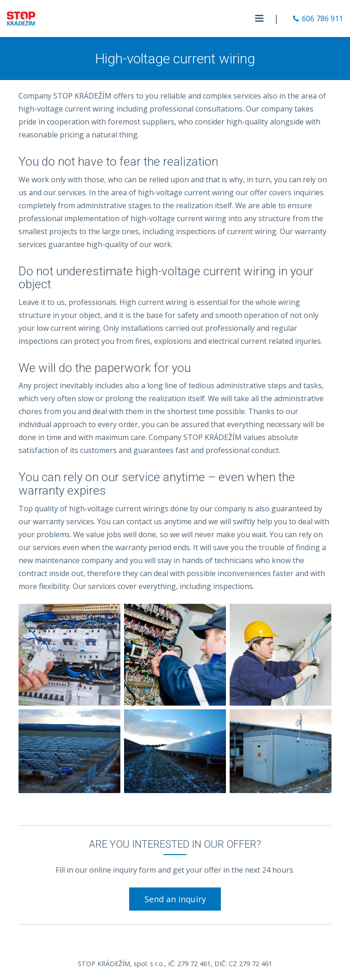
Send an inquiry (175, 899)
